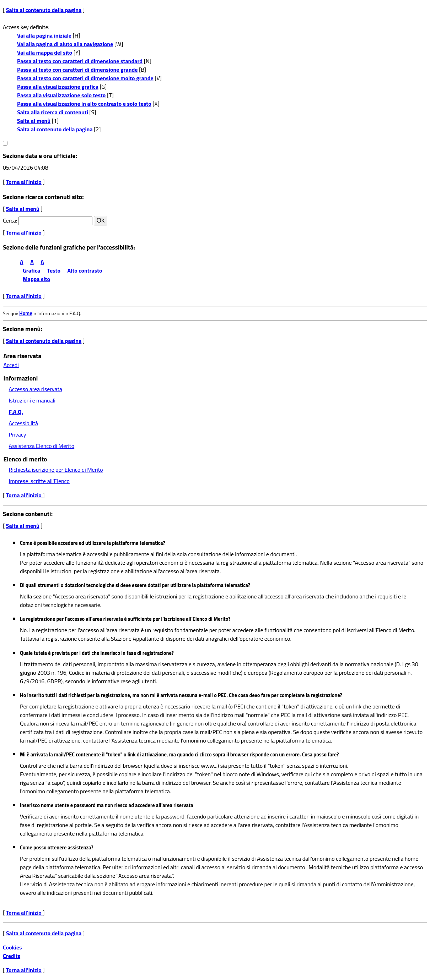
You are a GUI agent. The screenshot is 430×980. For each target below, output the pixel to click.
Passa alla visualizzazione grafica (58, 87)
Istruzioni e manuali (32, 400)
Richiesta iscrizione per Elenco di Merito (56, 470)
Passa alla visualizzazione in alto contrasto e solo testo (84, 104)
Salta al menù (34, 121)
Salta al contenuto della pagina (44, 10)
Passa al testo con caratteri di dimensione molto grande (85, 78)
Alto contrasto (85, 270)
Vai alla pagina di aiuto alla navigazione (65, 44)
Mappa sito (36, 279)
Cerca (9, 220)
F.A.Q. (16, 412)
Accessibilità (23, 423)
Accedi (11, 365)
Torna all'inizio (24, 182)
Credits (12, 956)
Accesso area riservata (36, 389)
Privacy (18, 434)
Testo (54, 270)
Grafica (31, 270)
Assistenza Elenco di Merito (42, 446)
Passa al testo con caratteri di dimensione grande (77, 70)
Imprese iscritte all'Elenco (39, 481)
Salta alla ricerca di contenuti (53, 112)
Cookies (12, 947)
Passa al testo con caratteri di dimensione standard (80, 61)
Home (26, 313)
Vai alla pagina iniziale (44, 35)
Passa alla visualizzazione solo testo (61, 95)
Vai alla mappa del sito (45, 53)
